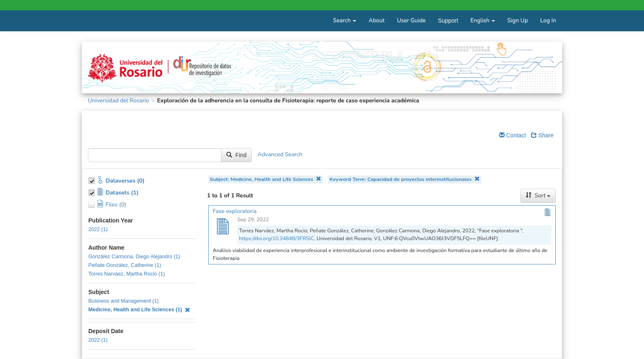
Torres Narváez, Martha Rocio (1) (126, 274)
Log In (548, 20)
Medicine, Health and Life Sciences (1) (139, 310)
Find (236, 155)
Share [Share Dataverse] (542, 135)
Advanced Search (280, 155)
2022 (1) (98, 229)
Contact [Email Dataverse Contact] (513, 135)
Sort (538, 196)
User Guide (411, 20)
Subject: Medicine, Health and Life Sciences (266, 179)
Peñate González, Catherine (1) (125, 265)
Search (345, 20)
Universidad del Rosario (118, 101)
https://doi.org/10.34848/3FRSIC (277, 238)
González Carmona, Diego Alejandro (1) (134, 257)
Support (448, 21)
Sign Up (517, 20)
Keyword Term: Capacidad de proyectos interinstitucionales (405, 179)
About (376, 20)
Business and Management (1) (124, 301)
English (483, 20)
